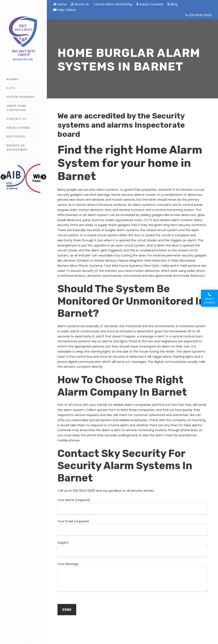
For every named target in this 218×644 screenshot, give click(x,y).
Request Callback (209, 298)
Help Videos (16, 136)
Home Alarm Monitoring (113, 4)
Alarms (12, 79)
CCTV (11, 88)
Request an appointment (17, 148)
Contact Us (16, 119)
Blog (172, 4)
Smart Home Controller (16, 108)
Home (60, 4)
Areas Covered (18, 128)
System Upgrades (20, 97)
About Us (80, 4)
